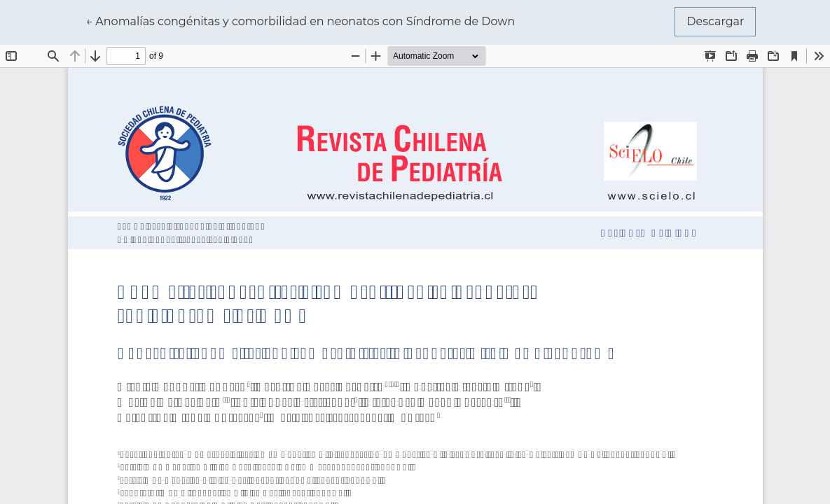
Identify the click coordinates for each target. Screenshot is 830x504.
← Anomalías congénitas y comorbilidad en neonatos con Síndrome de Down (301, 20)
